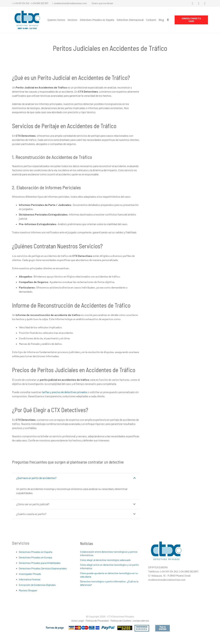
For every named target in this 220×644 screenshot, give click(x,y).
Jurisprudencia (141, 621)
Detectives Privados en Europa (35, 557)
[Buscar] (168, 20)
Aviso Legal (78, 621)
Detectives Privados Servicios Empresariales (43, 568)
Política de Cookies (121, 621)
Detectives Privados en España (36, 552)
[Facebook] (192, 3)
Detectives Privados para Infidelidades (40, 563)
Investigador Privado (30, 574)
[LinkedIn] (205, 3)
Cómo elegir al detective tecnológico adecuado (105, 560)
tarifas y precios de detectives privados (65, 392)
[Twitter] (199, 3)
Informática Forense (30, 579)
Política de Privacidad (97, 621)
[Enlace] (27, 20)
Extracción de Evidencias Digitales (37, 585)
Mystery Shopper (28, 590)
